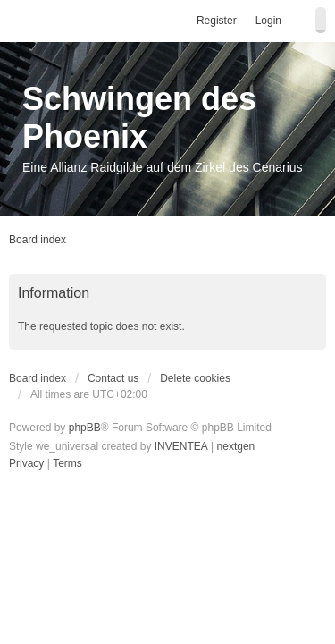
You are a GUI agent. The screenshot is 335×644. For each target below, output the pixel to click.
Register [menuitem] (217, 21)
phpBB (85, 428)
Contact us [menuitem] (113, 378)
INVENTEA (181, 446)
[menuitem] (26, 464)
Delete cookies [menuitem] (195, 378)
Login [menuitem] (268, 21)
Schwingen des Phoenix (139, 118)
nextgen (236, 446)
